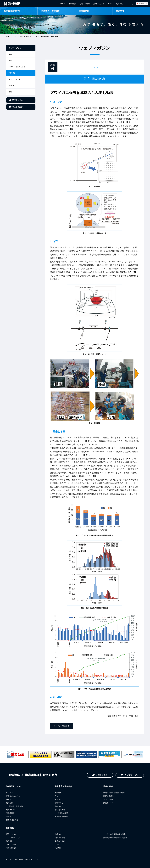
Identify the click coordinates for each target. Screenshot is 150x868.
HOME (62, 4)
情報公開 (10, 803)
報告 (10, 92)
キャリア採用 (11, 844)
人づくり (58, 796)
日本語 (140, 4)
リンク (109, 4)
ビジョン (10, 793)
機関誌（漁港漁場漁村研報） (114, 793)
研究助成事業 (63, 813)
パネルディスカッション (18, 67)
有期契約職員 (11, 848)
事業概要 (58, 793)
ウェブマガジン (18, 36)
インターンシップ (13, 838)
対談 (10, 61)
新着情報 (72, 4)
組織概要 (10, 799)
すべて (11, 54)
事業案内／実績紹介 (51, 11)
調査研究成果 (108, 796)
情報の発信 (84, 11)
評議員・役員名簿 (16, 806)
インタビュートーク (16, 79)
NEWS (11, 85)
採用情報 (120, 11)
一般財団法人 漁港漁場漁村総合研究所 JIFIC (12, 4)
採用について (11, 834)
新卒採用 (10, 841)
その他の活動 (60, 810)
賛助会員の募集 (12, 820)
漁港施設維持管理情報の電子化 (115, 838)
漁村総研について (12, 11)
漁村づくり (59, 806)
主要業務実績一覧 (61, 817)
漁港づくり (59, 799)
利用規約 (119, 4)
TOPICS (28, 36)
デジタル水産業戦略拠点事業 (114, 834)
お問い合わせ (84, 4)
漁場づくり (59, 803)
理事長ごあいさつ (13, 796)
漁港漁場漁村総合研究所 (32, 775)
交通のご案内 (98, 4)
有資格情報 (10, 813)
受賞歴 (9, 817)
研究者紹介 (10, 810)
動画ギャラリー (109, 803)
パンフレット (108, 799)
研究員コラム (17, 100)
